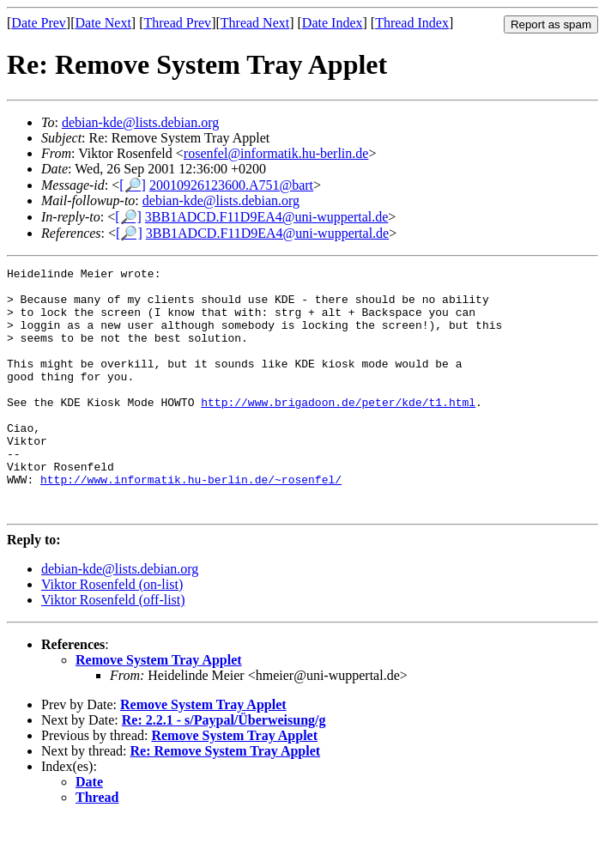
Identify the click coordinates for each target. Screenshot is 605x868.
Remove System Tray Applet (159, 709)
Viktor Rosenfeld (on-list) (112, 633)
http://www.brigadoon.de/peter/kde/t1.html (338, 430)
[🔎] (133, 185)
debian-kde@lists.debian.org (140, 122)
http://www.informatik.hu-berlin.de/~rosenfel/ (191, 523)
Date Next (103, 23)
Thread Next (255, 23)
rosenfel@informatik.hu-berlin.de (276, 153)
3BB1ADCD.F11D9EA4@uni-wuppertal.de (266, 217)
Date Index (333, 23)
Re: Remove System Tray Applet (226, 800)
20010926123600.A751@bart (231, 185)
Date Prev (39, 23)
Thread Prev (177, 23)
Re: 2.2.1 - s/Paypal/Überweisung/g (224, 769)
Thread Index (412, 23)
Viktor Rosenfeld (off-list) (113, 649)
